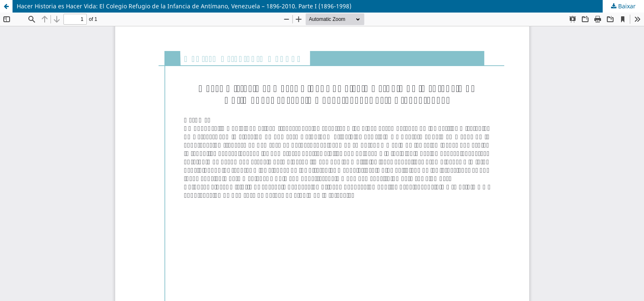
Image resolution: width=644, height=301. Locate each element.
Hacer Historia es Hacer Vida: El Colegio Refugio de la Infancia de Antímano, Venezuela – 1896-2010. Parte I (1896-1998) (184, 6)
